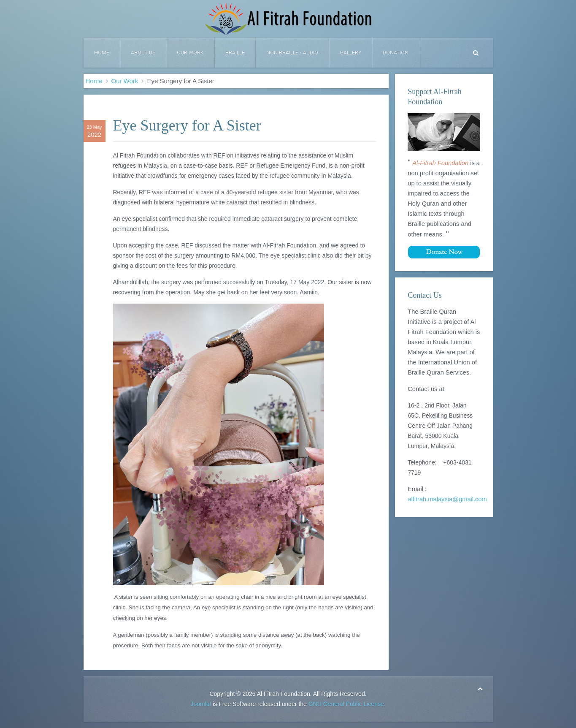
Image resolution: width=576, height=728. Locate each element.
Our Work (190, 53)
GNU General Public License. (347, 704)
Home (102, 53)
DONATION (396, 53)
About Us (143, 53)
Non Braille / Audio (292, 53)
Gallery (350, 53)
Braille (235, 53)
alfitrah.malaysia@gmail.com (447, 499)
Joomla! (201, 704)
